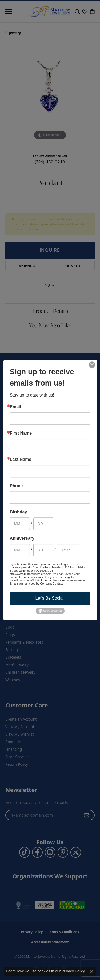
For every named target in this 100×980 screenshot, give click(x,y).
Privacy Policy (73, 971)
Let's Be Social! (50, 598)
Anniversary (22, 538)
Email (16, 407)
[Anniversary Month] (20, 550)
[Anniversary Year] (68, 550)
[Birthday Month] (20, 524)
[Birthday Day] (43, 524)
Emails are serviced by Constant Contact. (37, 583)
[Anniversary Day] (43, 550)
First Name (21, 433)
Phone (16, 486)
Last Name (21, 460)
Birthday (19, 512)
